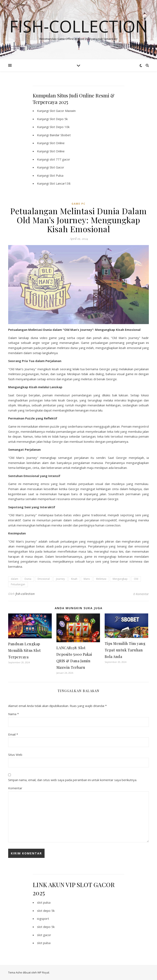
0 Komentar (141, 594)
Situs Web (15, 755)
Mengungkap (120, 579)
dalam (15, 579)
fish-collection (25, 594)
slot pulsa (44, 902)
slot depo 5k (46, 911)
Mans (87, 579)
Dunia (28, 579)
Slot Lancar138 (60, 183)
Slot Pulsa (57, 175)
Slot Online (57, 143)
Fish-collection (79, 26)
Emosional (44, 579)
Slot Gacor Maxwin (63, 111)
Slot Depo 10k (60, 127)
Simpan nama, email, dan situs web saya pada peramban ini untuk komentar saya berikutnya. (73, 780)
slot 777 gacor (60, 159)
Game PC (78, 204)
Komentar (15, 788)
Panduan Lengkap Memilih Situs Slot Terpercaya (24, 650)
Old (136, 579)
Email (13, 734)
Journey (60, 579)
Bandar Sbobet (60, 135)
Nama (13, 714)
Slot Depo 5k (59, 119)
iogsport (43, 919)
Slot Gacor (57, 167)
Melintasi (101, 579)
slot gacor (44, 935)
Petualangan (18, 584)
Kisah (74, 579)
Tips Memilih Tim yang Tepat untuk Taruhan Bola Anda (125, 650)
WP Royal (43, 972)
